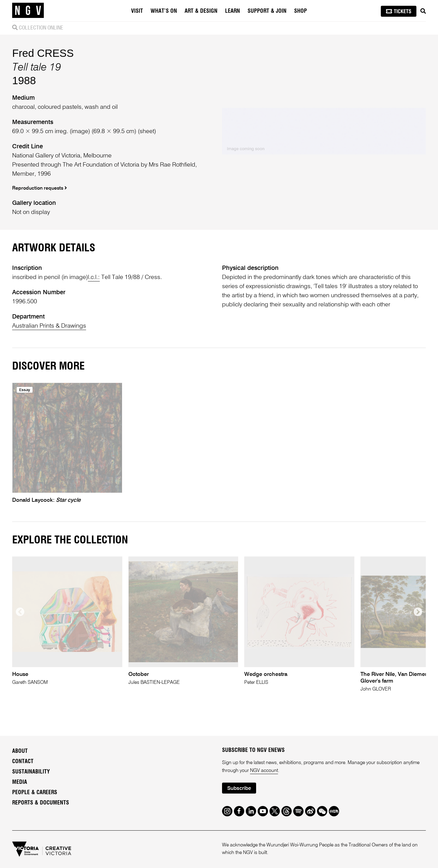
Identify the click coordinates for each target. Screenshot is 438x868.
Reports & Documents (41, 803)
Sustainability (31, 772)
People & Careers (35, 793)
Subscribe (239, 789)
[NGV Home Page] (28, 11)
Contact (23, 762)
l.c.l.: (94, 277)
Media (20, 782)
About (20, 751)
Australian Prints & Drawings (49, 326)
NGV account (264, 771)
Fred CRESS (43, 53)
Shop (301, 11)
